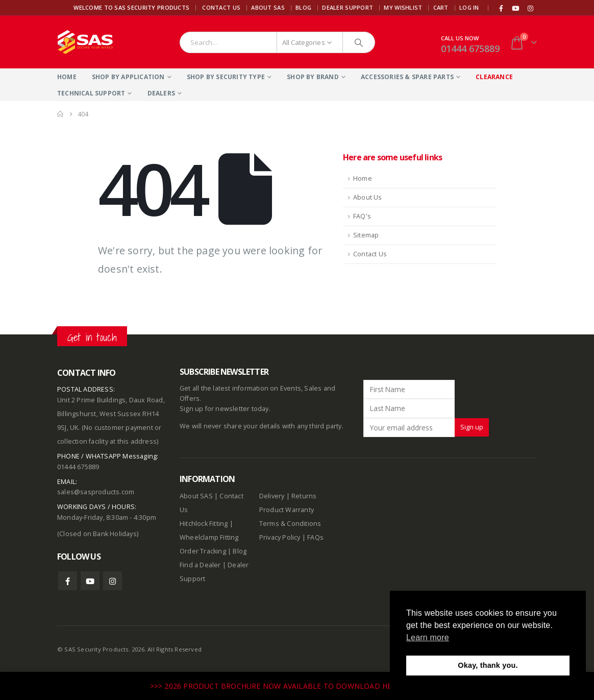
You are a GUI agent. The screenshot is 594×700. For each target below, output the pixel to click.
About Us (368, 197)
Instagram (113, 581)
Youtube (90, 581)
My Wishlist (403, 7)
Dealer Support (348, 7)
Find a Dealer (200, 565)
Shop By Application (128, 77)
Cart (441, 7)
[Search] (359, 42)
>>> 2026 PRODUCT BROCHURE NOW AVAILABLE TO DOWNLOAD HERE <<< (284, 686)
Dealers (161, 93)
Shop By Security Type (226, 77)
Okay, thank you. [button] (488, 665)
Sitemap (366, 235)
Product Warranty (287, 510)
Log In (469, 7)
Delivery (272, 496)
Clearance (494, 77)
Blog (303, 7)
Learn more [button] (428, 637)
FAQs (315, 537)
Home (67, 77)
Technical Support (91, 93)
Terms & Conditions (290, 524)
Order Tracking (203, 551)
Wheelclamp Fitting (209, 537)
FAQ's (362, 216)
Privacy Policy (280, 537)
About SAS (268, 7)
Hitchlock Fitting (204, 524)
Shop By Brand (313, 77)
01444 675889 (470, 49)
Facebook (68, 581)
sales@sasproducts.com (96, 492)
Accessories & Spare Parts (407, 77)
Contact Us (221, 7)
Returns (304, 496)
